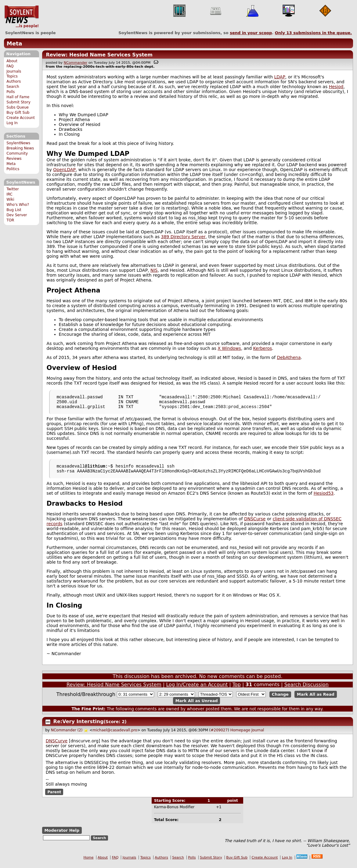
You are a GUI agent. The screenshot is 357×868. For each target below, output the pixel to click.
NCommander (76, 63)
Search (13, 87)
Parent (54, 797)
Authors (14, 81)
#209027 (219, 735)
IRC (9, 194)
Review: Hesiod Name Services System (99, 55)
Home (89, 862)
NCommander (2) (67, 735)
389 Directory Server (183, 237)
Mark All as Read (316, 699)
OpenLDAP (64, 170)
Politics (13, 169)
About (12, 61)
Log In (12, 123)
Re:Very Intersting (79, 726)
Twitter (13, 189)
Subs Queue (18, 107)
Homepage (240, 735)
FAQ (10, 66)
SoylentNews (22, 17)
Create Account (21, 118)
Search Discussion (307, 689)
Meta (14, 43)
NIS (154, 270)
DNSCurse (255, 523)
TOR (10, 220)
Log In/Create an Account (197, 689)
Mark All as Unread (197, 705)
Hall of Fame (18, 97)
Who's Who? (18, 205)
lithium (96, 470)
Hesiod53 (324, 498)
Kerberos (263, 348)
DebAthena (289, 357)
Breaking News (20, 148)
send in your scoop (251, 33)
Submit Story (18, 102)
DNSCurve (57, 745)
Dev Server (17, 215)
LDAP (279, 77)
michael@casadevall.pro (115, 735)
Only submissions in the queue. (314, 33)
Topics (12, 76)
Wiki (10, 199)
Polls (11, 92)
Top (237, 689)
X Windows (229, 348)
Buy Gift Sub (18, 113)
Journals (14, 71)
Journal (258, 735)
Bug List (14, 210)
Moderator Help (62, 835)
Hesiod (336, 87)
